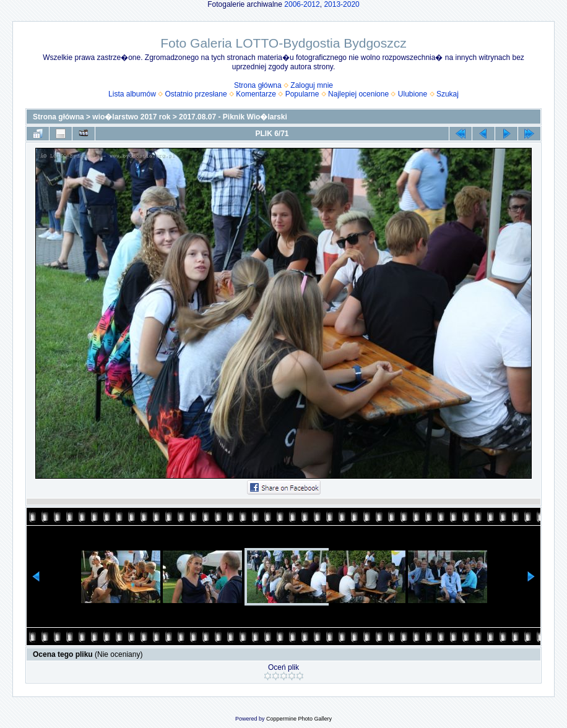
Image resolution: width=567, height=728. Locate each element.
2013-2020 (341, 4)
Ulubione (413, 94)
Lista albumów (132, 94)
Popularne (302, 94)
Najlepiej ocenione (358, 94)
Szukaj (448, 94)
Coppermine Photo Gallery (299, 719)
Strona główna (258, 85)
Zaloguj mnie (312, 85)
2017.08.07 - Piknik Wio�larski (233, 117)
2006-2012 (302, 4)
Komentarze (256, 94)
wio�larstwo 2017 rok (131, 117)
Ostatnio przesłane (196, 94)
